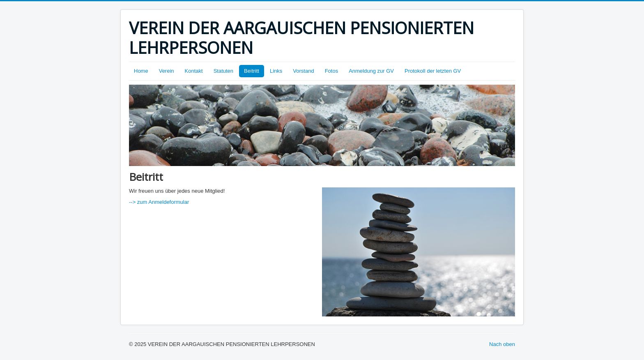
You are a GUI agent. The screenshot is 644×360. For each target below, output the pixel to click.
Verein (167, 71)
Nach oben (502, 344)
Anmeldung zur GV (371, 71)
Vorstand (303, 71)
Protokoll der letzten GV (433, 71)
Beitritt (252, 71)
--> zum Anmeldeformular (159, 202)
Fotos (332, 71)
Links (276, 71)
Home (141, 71)
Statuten (223, 71)
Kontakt (194, 71)
